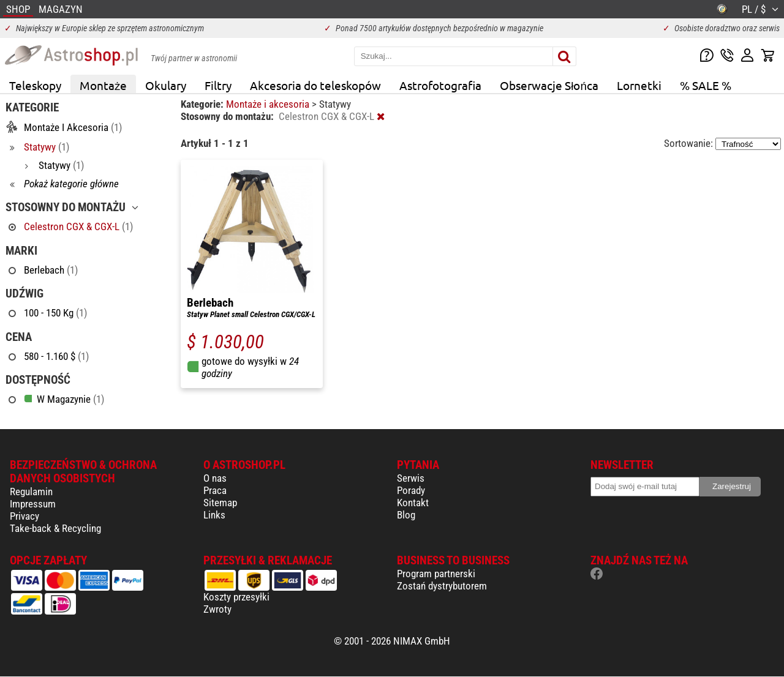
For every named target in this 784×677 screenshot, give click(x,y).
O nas (215, 478)
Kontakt (413, 503)
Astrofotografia (440, 85)
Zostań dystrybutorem (442, 586)
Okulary (166, 85)
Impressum (33, 504)
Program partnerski (436, 574)
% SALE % (706, 85)
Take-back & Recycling (55, 528)
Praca (215, 490)
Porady (411, 490)
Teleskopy (35, 85)
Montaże (103, 85)
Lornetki (639, 85)
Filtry (218, 85)
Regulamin (31, 492)
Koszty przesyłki (236, 597)
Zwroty (217, 609)
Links (214, 515)
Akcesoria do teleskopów (315, 85)
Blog (406, 515)
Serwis (411, 478)
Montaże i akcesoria (269, 104)
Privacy (24, 516)
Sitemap (220, 503)
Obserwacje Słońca (549, 85)
